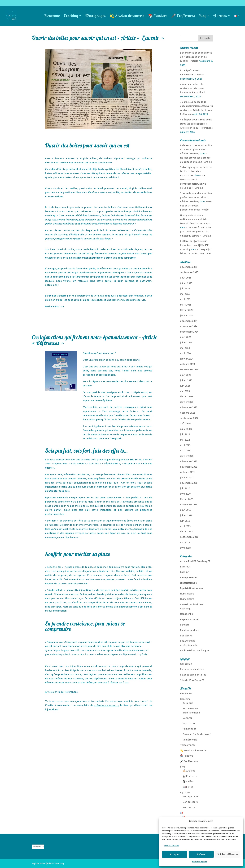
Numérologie (190, 740)
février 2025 (187, 310)
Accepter (175, 854)
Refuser (201, 854)
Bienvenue (52, 16)
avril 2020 (185, 494)
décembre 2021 (189, 461)
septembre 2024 (189, 332)
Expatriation (189, 724)
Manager (187, 718)
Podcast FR (186, 636)
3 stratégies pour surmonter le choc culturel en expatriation (196, 171)
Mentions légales (200, 862)
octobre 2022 (188, 413)
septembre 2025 (189, 272)
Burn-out (185, 567)
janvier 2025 (187, 316)
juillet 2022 (186, 429)
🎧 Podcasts (190, 776)
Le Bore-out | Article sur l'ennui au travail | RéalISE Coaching (194, 245)
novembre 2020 (189, 483)
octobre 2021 (188, 472)
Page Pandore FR (189, 619)
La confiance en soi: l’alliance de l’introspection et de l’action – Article (196, 57)
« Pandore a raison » (107, 705)
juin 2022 (185, 434)
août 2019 (186, 510)
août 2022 (186, 424)
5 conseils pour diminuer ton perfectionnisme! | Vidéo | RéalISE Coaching (196, 197)
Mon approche (190, 797)
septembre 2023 (189, 370)
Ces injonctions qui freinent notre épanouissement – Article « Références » (95, 340)
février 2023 (187, 397)
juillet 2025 (186, 283)
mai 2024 (185, 348)
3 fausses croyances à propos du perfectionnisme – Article (196, 158)
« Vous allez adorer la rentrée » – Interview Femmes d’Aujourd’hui (193, 88)
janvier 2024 (187, 359)
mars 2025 (186, 305)
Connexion (186, 664)
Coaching (71, 16)
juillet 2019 (186, 515)
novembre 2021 (189, 467)
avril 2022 (185, 445)
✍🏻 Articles (189, 771)
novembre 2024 (189, 326)
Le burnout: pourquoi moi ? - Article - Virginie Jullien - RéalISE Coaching (196, 150)
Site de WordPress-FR (192, 680)
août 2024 (186, 337)
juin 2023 (185, 386)
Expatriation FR (189, 583)
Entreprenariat (189, 578)
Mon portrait (190, 807)
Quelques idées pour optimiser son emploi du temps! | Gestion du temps (195, 219)
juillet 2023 (186, 380)
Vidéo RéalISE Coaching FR (195, 651)
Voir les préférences (228, 854)
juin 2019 (185, 521)
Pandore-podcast (190, 630)
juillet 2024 (186, 343)
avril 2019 (185, 526)
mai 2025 (185, 294)
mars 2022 (186, 451)
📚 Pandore (158, 16)
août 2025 (186, 278)
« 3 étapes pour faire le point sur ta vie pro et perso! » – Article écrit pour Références (196, 124)
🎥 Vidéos (188, 782)
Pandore (185, 625)
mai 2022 (185, 440)
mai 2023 (185, 391)
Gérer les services (171, 846)
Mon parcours (190, 802)
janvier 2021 (187, 478)
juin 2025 (185, 289)
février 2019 (187, 532)
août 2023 (186, 375)
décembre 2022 (189, 407)
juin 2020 (185, 488)
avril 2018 (185, 548)
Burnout (185, 572)
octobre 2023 (188, 364)
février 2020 (187, 499)
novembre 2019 (189, 505)
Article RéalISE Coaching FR (195, 561)
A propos (220, 16)
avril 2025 (185, 299)
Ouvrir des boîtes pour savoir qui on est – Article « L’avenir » (98, 38)
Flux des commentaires (193, 675)
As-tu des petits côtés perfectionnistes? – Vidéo (196, 206)
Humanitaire (187, 594)
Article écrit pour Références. (62, 692)
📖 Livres (188, 787)
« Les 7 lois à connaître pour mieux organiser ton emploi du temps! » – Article (196, 232)
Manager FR (187, 614)
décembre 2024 (189, 321)
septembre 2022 (189, 418)
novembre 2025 (189, 267)
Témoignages (95, 16)
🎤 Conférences (183, 16)
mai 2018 (185, 542)
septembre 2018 (189, 537)
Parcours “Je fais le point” (197, 734)
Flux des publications (192, 669)
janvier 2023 (187, 402)
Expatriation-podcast (192, 588)
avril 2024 (185, 353)
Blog (203, 16)
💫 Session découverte (127, 16)
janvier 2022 (187, 456)
